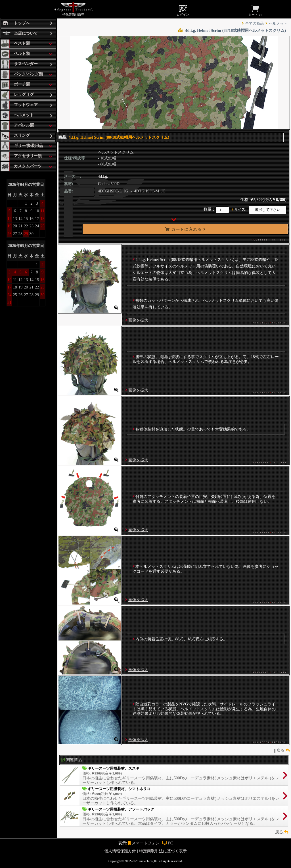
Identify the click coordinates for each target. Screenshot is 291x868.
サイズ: (240, 209)
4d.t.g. (103, 176)
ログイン (183, 10)
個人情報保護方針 (120, 851)
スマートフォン (146, 843)
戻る (283, 750)
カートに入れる (185, 229)
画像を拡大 (138, 320)
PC (171, 843)
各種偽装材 (145, 429)
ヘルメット (278, 24)
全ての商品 (255, 24)
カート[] (255, 10)
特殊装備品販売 (73, 9)
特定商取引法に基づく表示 (163, 851)
